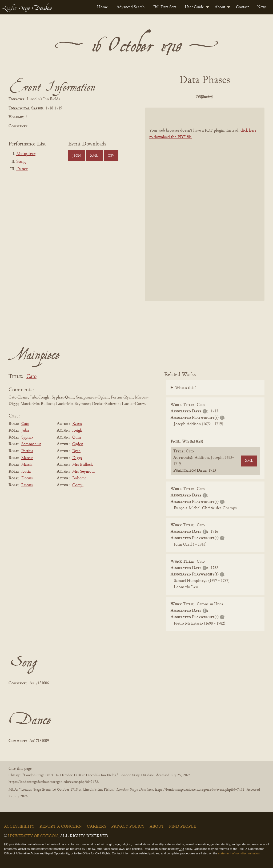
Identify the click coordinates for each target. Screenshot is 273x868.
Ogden (78, 444)
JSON (77, 156)
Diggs (77, 458)
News (262, 7)
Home (103, 7)
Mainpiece (26, 154)
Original (189, 97)
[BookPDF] (205, 204)
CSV (111, 156)
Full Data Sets (165, 7)
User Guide (194, 7)
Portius (27, 451)
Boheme (79, 478)
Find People (183, 827)
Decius (27, 478)
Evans (77, 424)
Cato (31, 377)
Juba (25, 431)
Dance (22, 169)
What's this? (186, 388)
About (220, 7)
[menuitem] (103, 7)
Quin (77, 437)
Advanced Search (131, 7)
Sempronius (31, 444)
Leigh (77, 431)
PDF (159, 97)
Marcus (27, 458)
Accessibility (19, 827)
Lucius (27, 485)
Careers (97, 827)
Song (21, 162)
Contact (242, 7)
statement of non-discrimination (239, 853)
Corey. (78, 485)
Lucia (26, 472)
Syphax (27, 437)
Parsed (247, 97)
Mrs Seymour (84, 472)
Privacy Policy (128, 827)
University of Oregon (33, 836)
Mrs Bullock (83, 465)
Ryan (76, 451)
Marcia (27, 465)
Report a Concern (61, 827)
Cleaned (218, 97)
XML (94, 156)
